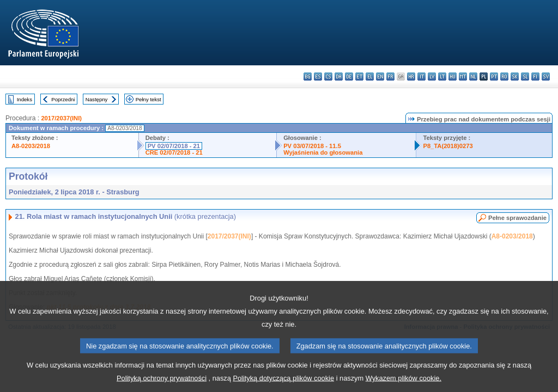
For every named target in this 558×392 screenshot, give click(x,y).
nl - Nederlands (473, 76)
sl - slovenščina (525, 76)
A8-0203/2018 (31, 146)
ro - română (504, 76)
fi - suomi (535, 76)
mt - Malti (463, 76)
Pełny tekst (148, 99)
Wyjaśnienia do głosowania (323, 152)
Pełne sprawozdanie (517, 218)
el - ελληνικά (370, 76)
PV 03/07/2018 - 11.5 (312, 146)
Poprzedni (63, 99)
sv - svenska (546, 76)
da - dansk (339, 76)
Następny (97, 99)
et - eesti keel (359, 76)
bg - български (308, 76)
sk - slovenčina (515, 76)
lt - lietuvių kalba (442, 76)
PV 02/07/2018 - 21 (174, 146)
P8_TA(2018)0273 (448, 146)
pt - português (494, 76)
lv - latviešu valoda (432, 76)
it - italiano (421, 76)
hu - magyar (453, 76)
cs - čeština (328, 76)
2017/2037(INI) (61, 118)
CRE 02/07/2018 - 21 (174, 152)
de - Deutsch (349, 76)
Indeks (25, 99)
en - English (380, 76)
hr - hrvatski (411, 76)
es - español (318, 76)
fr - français (390, 76)
